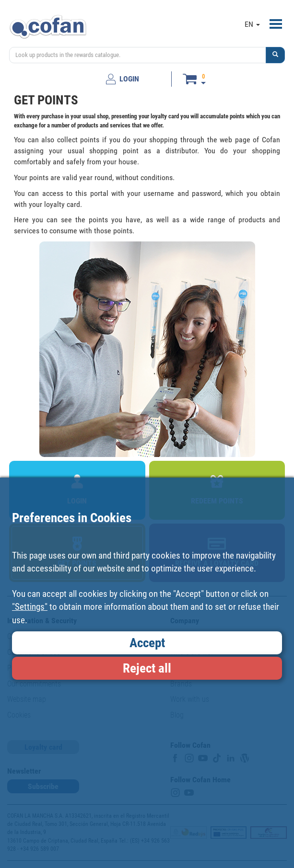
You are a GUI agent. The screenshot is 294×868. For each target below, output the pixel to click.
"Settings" (30, 607)
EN (252, 24)
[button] (275, 55)
